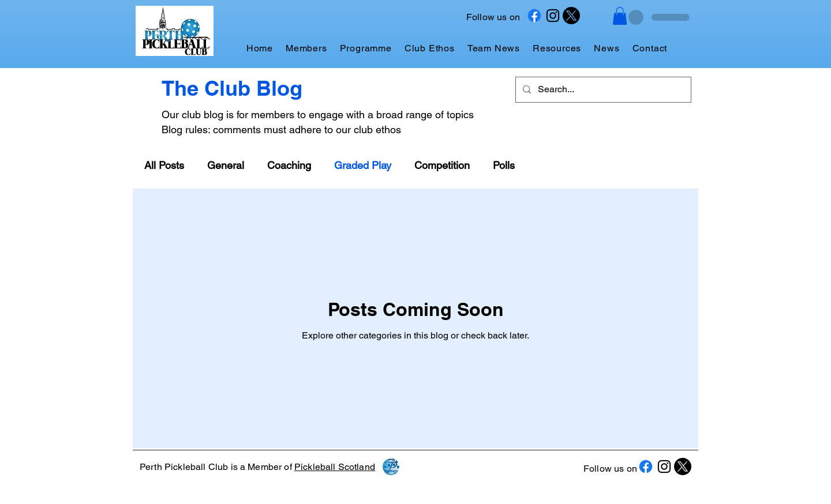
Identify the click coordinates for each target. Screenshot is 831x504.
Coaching (289, 165)
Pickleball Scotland (335, 467)
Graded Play (363, 165)
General (226, 165)
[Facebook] (534, 16)
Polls (504, 165)
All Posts (164, 165)
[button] (620, 16)
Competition (442, 165)
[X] (571, 16)
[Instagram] (553, 16)
